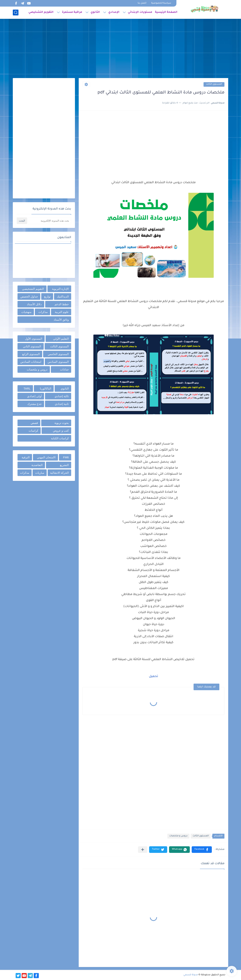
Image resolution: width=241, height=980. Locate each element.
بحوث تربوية (62, 423)
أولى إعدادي (34, 396)
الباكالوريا (46, 388)
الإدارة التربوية (60, 289)
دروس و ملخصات (178, 836)
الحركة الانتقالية (59, 473)
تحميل (154, 676)
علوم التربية (62, 312)
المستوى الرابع (31, 354)
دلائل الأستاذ (34, 304)
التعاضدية (37, 465)
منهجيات (26, 312)
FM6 (66, 457)
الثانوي (95, 12)
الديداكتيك (63, 296)
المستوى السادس (58, 362)
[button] (202, 850)
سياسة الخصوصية (161, 3)
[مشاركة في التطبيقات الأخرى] (143, 850)
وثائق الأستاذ (61, 320)
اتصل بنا (142, 3)
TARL (27, 388)
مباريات (40, 473)
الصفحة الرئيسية (166, 12)
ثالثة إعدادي (62, 396)
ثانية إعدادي (62, 404)
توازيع (47, 296)
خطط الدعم (62, 304)
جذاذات (64, 369)
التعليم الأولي (61, 339)
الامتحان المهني (46, 457)
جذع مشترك (34, 404)
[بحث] (16, 13)
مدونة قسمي (191, 975)
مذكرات (43, 312)
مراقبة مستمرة (72, 12)
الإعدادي (114, 12)
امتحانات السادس (31, 362)
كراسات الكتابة (60, 438)
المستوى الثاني (32, 346)
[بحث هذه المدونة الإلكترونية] (50, 221)
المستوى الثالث (214, 84)
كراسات (33, 431)
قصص (34, 423)
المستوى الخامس (58, 354)
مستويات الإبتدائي (140, 12)
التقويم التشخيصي (41, 12)
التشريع (64, 465)
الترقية (26, 457)
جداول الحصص (29, 296)
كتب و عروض (61, 431)
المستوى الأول (34, 339)
